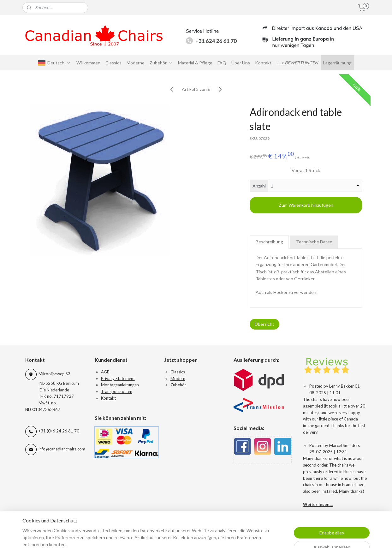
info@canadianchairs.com (62, 449)
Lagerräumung (337, 63)
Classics (113, 63)
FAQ (222, 63)
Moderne (136, 63)
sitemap (224, 536)
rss (235, 536)
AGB (105, 372)
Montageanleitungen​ (120, 385)
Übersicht (264, 324)
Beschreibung (269, 242)
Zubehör (161, 63)
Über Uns (241, 63)
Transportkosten (117, 391)
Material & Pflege (195, 63)
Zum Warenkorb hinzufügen (306, 205)
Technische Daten (314, 242)
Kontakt (263, 63)
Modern (178, 378)
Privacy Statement (118, 378)
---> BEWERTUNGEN (297, 63)
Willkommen (88, 63)
